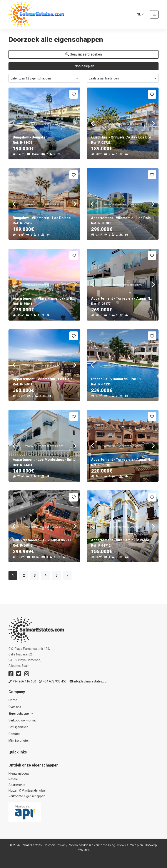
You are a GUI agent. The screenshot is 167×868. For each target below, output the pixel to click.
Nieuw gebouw (19, 774)
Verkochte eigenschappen (27, 796)
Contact (14, 734)
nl (140, 14)
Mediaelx (84, 849)
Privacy (62, 845)
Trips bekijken (84, 66)
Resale (13, 779)
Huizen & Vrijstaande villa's (27, 791)
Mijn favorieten (19, 741)
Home (13, 700)
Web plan (137, 845)
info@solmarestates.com (89, 681)
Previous (14, 123)
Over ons (15, 707)
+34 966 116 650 (22, 681)
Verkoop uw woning (23, 720)
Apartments (17, 785)
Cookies (123, 845)
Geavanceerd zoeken (84, 54)
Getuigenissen (18, 727)
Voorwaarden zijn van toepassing (92, 845)
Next (75, 123)
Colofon (49, 845)
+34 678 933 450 (53, 681)
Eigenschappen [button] (21, 714)
